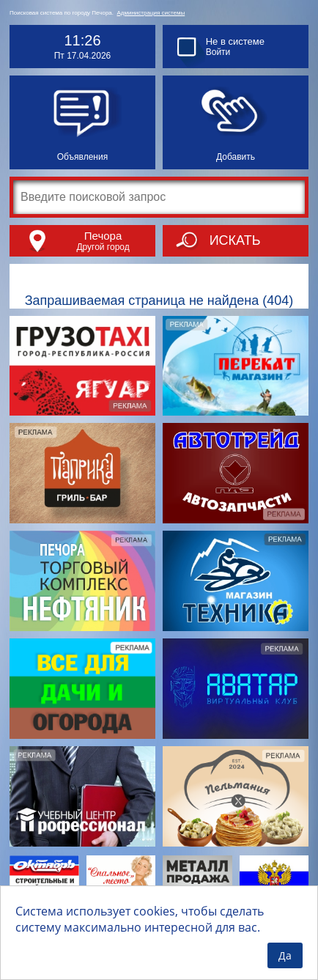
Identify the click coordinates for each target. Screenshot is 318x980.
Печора (103, 236)
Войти (218, 52)
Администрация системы (151, 13)
